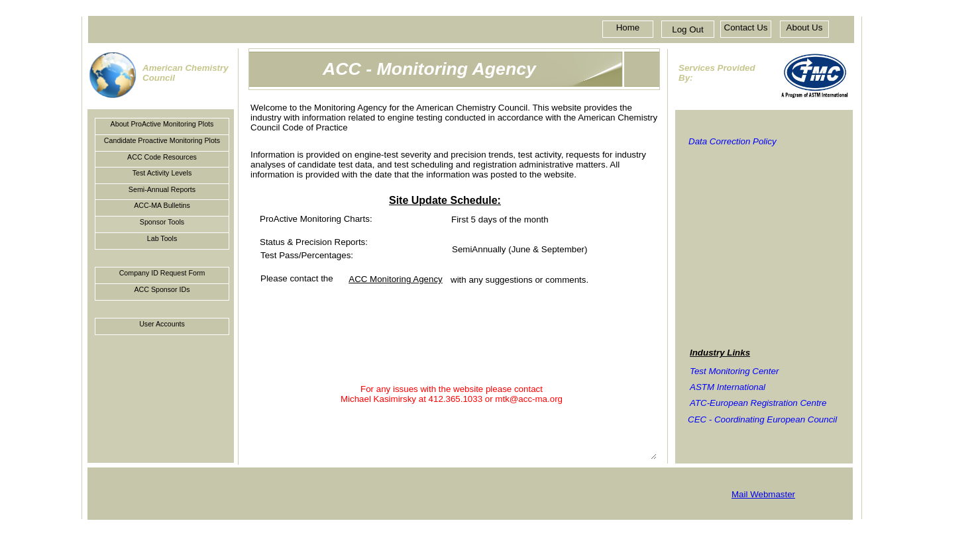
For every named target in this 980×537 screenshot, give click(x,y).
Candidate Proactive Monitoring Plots (162, 140)
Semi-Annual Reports (162, 189)
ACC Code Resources (162, 157)
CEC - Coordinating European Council (762, 419)
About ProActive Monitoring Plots (162, 124)
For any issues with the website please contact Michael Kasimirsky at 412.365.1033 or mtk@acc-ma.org (452, 421)
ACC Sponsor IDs (162, 289)
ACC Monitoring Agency (396, 279)
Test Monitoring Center (734, 371)
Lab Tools (162, 238)
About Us (805, 27)
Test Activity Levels (162, 173)
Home (628, 27)
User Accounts (162, 324)
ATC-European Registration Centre (758, 403)
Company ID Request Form (162, 273)
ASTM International (728, 387)
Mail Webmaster (763, 494)
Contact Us (746, 27)
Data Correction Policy (733, 141)
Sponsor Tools (162, 222)
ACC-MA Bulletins (162, 205)
